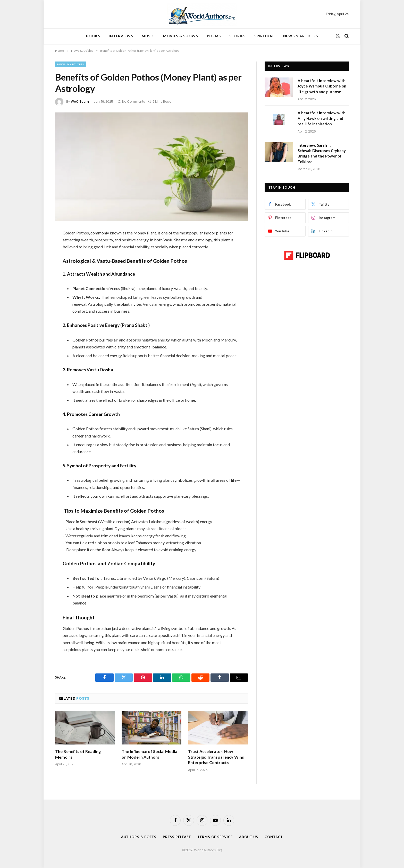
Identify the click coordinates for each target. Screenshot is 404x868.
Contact (274, 837)
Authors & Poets (138, 837)
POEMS (214, 36)
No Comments (131, 102)
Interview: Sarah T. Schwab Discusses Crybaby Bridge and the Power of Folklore (322, 153)
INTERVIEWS (121, 36)
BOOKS (93, 36)
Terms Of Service (215, 837)
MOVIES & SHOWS (181, 36)
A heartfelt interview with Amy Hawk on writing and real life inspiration (322, 118)
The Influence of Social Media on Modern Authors (149, 754)
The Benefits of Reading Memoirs (78, 754)
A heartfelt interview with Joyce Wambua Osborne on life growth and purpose (322, 86)
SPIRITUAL (264, 36)
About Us (249, 837)
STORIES (237, 36)
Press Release (177, 837)
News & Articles (71, 64)
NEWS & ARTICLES (301, 36)
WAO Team (80, 102)
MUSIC (148, 36)
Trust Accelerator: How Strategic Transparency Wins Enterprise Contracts (216, 757)
